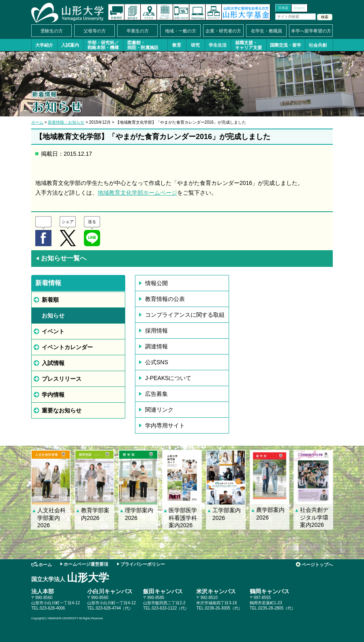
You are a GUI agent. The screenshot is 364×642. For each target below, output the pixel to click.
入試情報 (53, 363)
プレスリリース (62, 379)
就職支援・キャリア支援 (248, 45)
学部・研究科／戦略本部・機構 (103, 45)
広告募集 (156, 394)
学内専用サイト (165, 425)
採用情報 (156, 331)
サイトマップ (214, 12)
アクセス (149, 12)
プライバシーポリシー (143, 564)
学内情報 (53, 395)
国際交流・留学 (286, 45)
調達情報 (156, 346)
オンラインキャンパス (197, 12)
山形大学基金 (246, 12)
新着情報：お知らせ (66, 122)
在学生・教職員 (267, 31)
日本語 (283, 8)
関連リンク (159, 410)
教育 (177, 45)
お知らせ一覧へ (61, 258)
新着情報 (116, 12)
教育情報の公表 (165, 299)
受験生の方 (52, 31)
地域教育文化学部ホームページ (137, 193)
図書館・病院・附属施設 (143, 45)
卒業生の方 (138, 31)
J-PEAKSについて (168, 378)
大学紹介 (44, 45)
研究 (195, 45)
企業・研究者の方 (223, 31)
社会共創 (318, 45)
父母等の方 (95, 31)
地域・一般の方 (181, 31)
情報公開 (156, 283)
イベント (53, 331)
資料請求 (133, 12)
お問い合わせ (181, 12)
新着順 (50, 300)
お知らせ (53, 316)
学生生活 (218, 45)
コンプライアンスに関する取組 (185, 315)
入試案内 (70, 45)
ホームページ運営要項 (86, 564)
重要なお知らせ (62, 410)
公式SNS (157, 362)
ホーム (37, 122)
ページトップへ (317, 565)
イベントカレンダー (165, 12)
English (300, 8)
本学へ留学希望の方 (311, 31)
